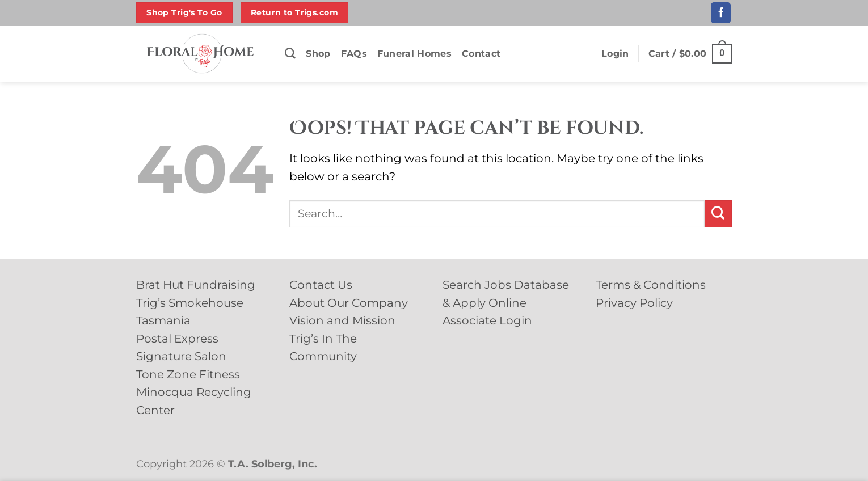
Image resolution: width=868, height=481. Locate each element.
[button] (615, 54)
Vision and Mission (342, 320)
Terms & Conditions (651, 285)
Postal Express (177, 339)
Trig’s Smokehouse (190, 303)
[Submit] (718, 214)
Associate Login (487, 320)
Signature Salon (181, 356)
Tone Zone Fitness (188, 374)
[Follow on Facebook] (721, 12)
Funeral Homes (414, 54)
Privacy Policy (634, 303)
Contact (481, 54)
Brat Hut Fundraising (196, 285)
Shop (318, 54)
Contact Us (321, 285)
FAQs (354, 54)
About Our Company (349, 303)
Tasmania (163, 320)
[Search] (290, 54)
